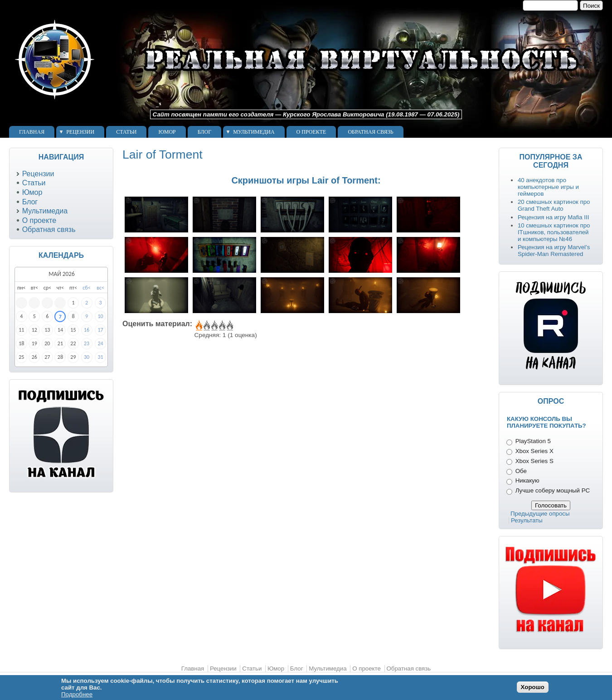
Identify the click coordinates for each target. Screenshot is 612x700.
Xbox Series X (534, 451)
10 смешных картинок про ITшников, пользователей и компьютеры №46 (554, 232)
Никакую (527, 480)
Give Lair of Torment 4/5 (221, 326)
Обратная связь (370, 132)
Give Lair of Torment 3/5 (214, 326)
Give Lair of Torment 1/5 (198, 326)
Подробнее (77, 694)
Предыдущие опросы (540, 514)
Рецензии (80, 132)
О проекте (311, 132)
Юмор (167, 132)
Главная (32, 132)
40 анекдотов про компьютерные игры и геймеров (548, 187)
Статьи (126, 132)
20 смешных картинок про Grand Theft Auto (554, 205)
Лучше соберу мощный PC (553, 490)
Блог (204, 132)
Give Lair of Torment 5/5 (229, 326)
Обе (521, 471)
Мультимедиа (254, 132)
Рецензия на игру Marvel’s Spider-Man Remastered (554, 251)
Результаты (527, 520)
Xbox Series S (534, 461)
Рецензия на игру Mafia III (554, 217)
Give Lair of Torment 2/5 (206, 326)
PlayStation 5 (533, 441)
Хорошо (533, 687)
